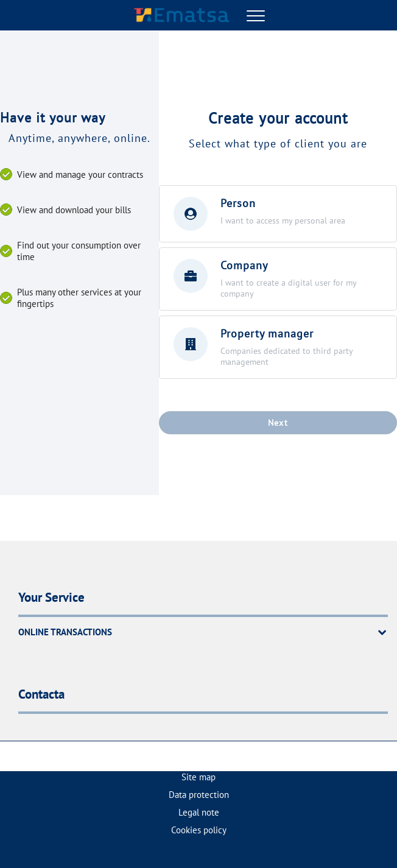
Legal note (199, 812)
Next (278, 422)
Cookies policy (199, 830)
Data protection (199, 795)
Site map (198, 777)
